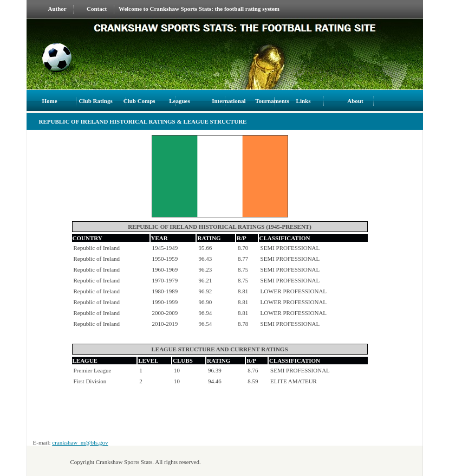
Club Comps (139, 101)
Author (57, 9)
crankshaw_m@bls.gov (80, 442)
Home (50, 101)
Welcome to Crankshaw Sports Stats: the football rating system (199, 9)
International (229, 101)
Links (304, 101)
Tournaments (273, 101)
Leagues (180, 101)
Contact (97, 9)
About (355, 101)
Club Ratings (96, 101)
